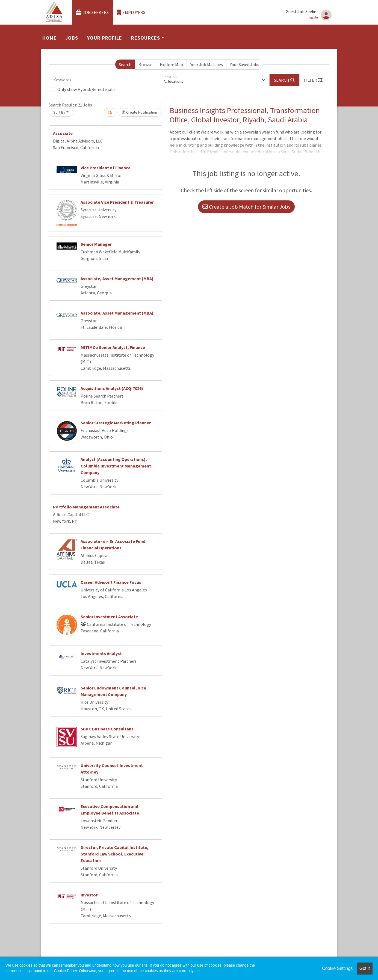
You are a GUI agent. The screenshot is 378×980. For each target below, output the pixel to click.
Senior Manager (96, 244)
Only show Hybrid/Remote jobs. (87, 89)
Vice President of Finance (106, 168)
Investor (89, 895)
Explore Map (171, 64)
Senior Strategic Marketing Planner (116, 423)
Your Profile (105, 38)
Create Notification (140, 112)
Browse (145, 64)
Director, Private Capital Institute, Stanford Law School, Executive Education (115, 854)
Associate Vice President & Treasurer (117, 202)
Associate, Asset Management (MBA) (117, 279)
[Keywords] (105, 80)
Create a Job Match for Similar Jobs (246, 207)
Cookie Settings (337, 968)
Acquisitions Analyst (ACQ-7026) (112, 388)
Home (49, 38)
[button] (313, 80)
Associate (63, 133)
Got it (365, 968)
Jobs (72, 38)
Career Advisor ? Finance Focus (111, 582)
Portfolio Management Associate (86, 507)
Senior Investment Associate (109, 617)
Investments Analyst (101, 653)
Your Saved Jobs (245, 64)
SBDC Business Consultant (107, 729)
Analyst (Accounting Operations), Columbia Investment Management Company (116, 466)
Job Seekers (92, 12)
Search (125, 64)
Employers (131, 12)
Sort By (59, 112)
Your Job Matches (207, 64)
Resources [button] (146, 38)
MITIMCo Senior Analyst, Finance (113, 347)
